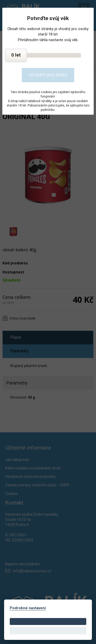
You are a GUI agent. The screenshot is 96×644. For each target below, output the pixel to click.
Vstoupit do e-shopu (48, 75)
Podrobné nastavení (28, 608)
